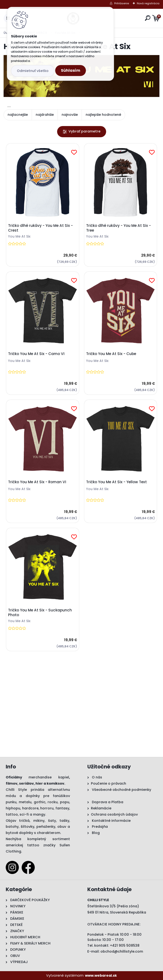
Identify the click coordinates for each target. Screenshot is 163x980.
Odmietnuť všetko (33, 71)
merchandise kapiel (49, 777)
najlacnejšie (18, 115)
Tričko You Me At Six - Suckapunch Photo (40, 613)
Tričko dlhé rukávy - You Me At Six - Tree (119, 228)
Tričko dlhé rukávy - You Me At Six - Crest (40, 228)
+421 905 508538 (125, 945)
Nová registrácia (148, 3)
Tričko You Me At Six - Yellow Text (116, 482)
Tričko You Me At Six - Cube (111, 354)
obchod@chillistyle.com (122, 951)
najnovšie (70, 115)
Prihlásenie (122, 3)
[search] (148, 18)
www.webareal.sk (101, 975)
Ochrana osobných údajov (114, 814)
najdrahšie (45, 115)
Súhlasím (71, 70)
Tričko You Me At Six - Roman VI (37, 482)
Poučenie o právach (109, 783)
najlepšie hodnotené (103, 115)
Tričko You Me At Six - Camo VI (36, 354)
